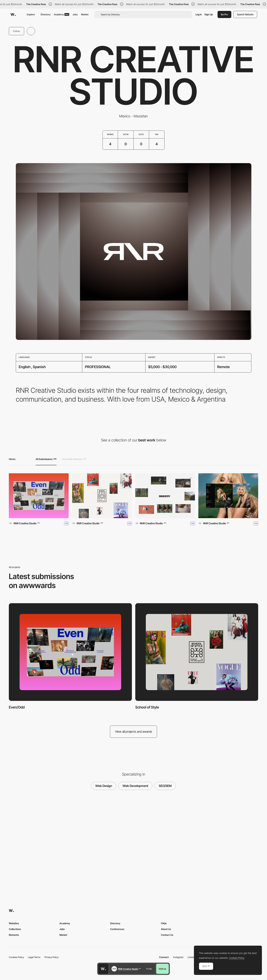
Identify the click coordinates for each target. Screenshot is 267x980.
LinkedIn (192, 957)
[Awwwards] (13, 14)
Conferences (117, 929)
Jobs (75, 14)
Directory (46, 14)
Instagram (178, 957)
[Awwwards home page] (103, 969)
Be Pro (224, 14)
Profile (149, 969)
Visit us (162, 969)
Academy (62, 14)
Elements (14, 935)
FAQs (164, 923)
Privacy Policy (52, 957)
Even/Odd (17, 707)
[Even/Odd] (39, 496)
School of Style (147, 707)
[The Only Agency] (228, 496)
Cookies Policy (16, 957)
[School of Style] (102, 496)
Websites (14, 923)
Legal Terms (34, 957)
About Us (166, 929)
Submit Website (245, 14)
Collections (15, 929)
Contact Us (167, 935)
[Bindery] (165, 496)
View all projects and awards (134, 732)
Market (85, 14)
